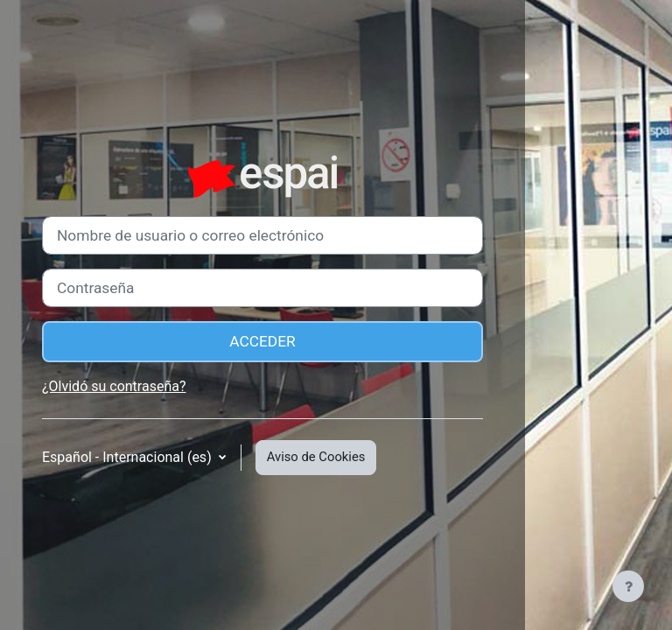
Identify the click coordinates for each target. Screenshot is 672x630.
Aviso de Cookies (316, 457)
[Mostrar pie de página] (628, 586)
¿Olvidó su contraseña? (114, 386)
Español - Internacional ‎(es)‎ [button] (129, 457)
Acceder (262, 341)
